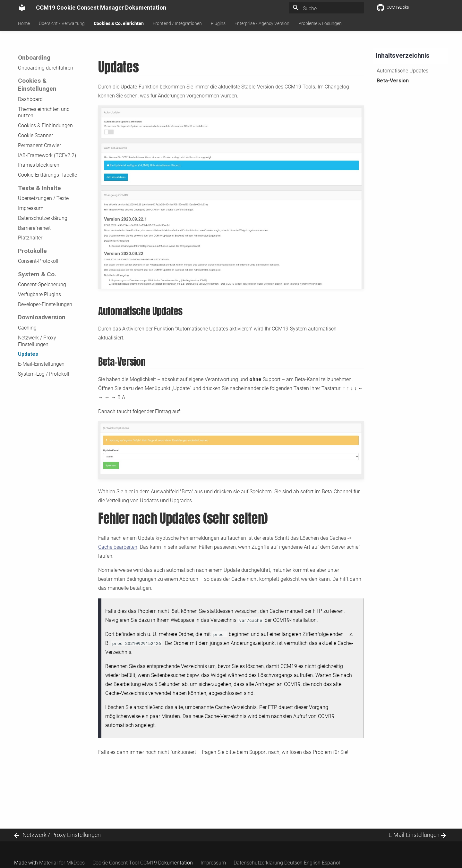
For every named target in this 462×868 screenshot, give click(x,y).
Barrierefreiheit (34, 228)
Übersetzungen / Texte (43, 198)
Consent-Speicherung (42, 284)
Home (24, 23)
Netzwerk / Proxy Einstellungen (37, 341)
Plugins (218, 23)
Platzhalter (30, 238)
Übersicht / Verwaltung (62, 23)
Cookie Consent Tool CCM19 (125, 863)
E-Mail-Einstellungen (41, 364)
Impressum (31, 208)
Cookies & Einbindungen (45, 125)
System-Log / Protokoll (44, 374)
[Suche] (326, 9)
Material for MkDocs (63, 863)
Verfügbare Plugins (39, 294)
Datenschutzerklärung (43, 218)
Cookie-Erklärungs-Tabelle (47, 175)
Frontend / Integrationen (177, 23)
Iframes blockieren (39, 165)
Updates (28, 354)
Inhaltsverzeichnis (403, 55)
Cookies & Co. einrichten (119, 23)
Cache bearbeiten (118, 547)
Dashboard (30, 99)
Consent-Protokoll (38, 261)
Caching (27, 328)
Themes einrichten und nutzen (44, 113)
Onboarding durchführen (46, 68)
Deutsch (293, 863)
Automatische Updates (402, 71)
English (312, 863)
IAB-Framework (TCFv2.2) (47, 155)
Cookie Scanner (35, 135)
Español (331, 863)
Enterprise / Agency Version (262, 23)
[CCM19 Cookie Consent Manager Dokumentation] (22, 8)
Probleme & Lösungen (320, 23)
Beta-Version (393, 81)
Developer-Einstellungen (45, 304)
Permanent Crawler (39, 145)
